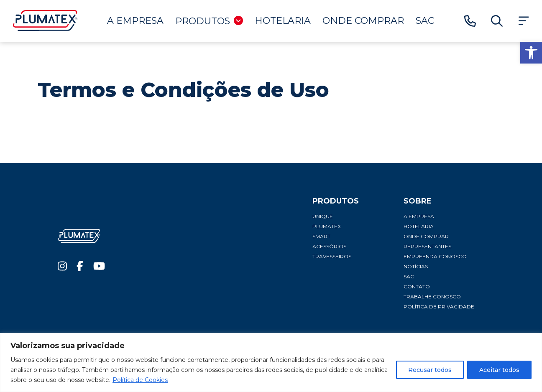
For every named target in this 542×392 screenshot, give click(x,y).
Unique (323, 216)
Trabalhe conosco (432, 297)
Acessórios (329, 246)
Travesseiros (332, 256)
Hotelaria (283, 21)
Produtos (209, 21)
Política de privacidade (439, 307)
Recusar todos (430, 370)
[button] (531, 53)
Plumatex (327, 226)
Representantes (427, 246)
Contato (417, 286)
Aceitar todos (499, 370)
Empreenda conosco (435, 256)
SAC (425, 21)
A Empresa (135, 21)
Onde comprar (363, 21)
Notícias (416, 266)
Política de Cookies (140, 380)
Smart (321, 236)
